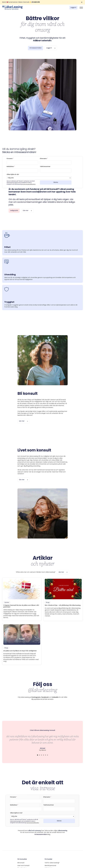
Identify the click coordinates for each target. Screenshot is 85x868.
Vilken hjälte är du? (13, 175)
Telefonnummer (45, 167)
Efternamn (44, 159)
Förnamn (10, 159)
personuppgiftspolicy (29, 184)
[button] (81, 8)
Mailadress (11, 167)
